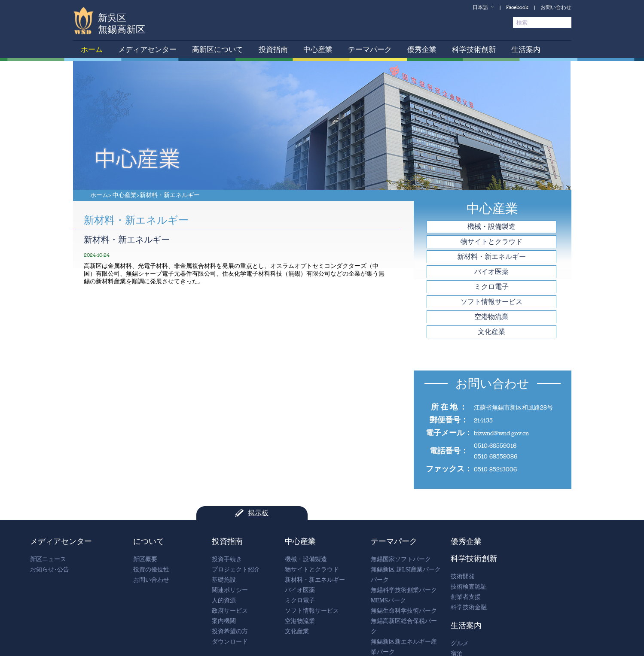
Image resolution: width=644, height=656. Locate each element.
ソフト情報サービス (491, 302)
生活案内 (526, 49)
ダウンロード (230, 642)
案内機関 (224, 621)
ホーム (92, 49)
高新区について (218, 49)
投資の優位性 (151, 569)
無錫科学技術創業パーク (404, 590)
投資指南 (273, 49)
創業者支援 (466, 597)
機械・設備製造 (491, 226)
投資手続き (227, 559)
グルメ (460, 643)
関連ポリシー (230, 590)
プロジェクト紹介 (236, 569)
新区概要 (145, 559)
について (149, 541)
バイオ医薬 (491, 272)
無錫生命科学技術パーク (404, 611)
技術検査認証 (469, 587)
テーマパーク (370, 49)
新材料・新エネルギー (170, 195)
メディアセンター (147, 49)
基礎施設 (224, 580)
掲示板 (258, 513)
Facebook (517, 7)
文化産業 (491, 332)
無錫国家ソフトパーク (401, 559)
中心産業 (318, 49)
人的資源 (224, 600)
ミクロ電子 (491, 287)
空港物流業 (491, 317)
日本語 (480, 7)
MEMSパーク (388, 600)
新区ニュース (48, 559)
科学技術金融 (469, 607)
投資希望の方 (230, 631)
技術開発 (463, 576)
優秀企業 (422, 49)
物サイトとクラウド (491, 241)
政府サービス (230, 611)
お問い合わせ (556, 7)
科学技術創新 (474, 49)
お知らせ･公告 (50, 569)
